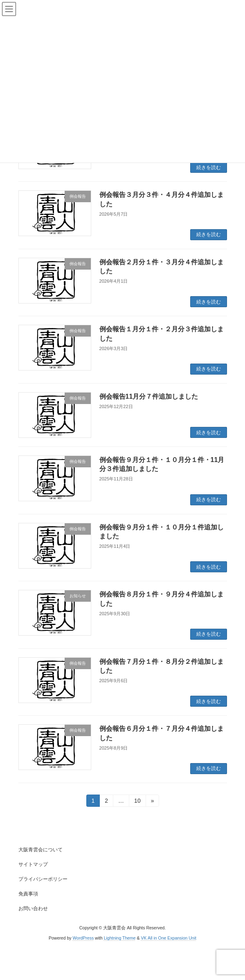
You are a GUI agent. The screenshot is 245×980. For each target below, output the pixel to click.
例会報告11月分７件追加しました (149, 396)
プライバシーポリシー (43, 879)
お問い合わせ (33, 909)
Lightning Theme (120, 938)
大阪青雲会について (40, 850)
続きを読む (209, 167)
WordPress (83, 938)
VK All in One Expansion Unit (169, 938)
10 (137, 802)
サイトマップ (33, 864)
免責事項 (28, 894)
